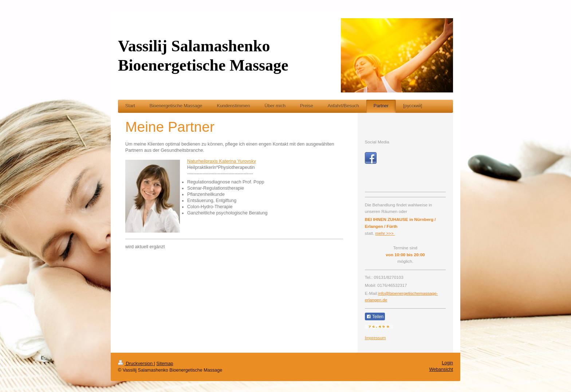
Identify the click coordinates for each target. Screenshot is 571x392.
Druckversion (136, 364)
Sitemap (165, 364)
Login (447, 363)
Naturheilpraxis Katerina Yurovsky (222, 161)
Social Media (377, 142)
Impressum (375, 338)
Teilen (375, 317)
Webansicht (441, 369)
